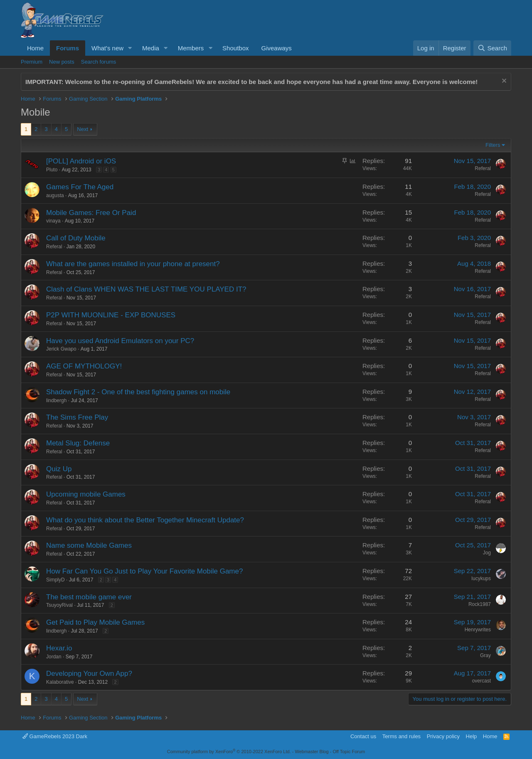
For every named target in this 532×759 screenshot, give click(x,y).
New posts (62, 62)
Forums (68, 48)
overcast (482, 681)
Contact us (363, 736)
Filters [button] (493, 145)
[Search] (492, 48)
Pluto (52, 170)
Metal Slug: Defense (78, 443)
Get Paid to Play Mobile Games (95, 622)
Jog (487, 553)
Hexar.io (59, 648)
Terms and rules (401, 736)
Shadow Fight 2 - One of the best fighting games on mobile (138, 392)
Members (191, 48)
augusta (55, 195)
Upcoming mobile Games (86, 494)
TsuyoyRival (59, 605)
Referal (483, 168)
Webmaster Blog (312, 752)
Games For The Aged (80, 187)
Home (35, 48)
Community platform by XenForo (229, 752)
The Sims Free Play (77, 417)
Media (151, 48)
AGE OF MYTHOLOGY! (84, 366)
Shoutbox (235, 48)
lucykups (481, 579)
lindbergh (56, 401)
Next (83, 129)
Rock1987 (480, 604)
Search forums (99, 62)
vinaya (53, 221)
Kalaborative (60, 682)
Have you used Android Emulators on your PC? (120, 341)
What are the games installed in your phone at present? (133, 264)
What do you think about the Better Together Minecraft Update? (145, 520)
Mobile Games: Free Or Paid (91, 213)
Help (472, 736)
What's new (107, 48)
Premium (32, 62)
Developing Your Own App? (89, 674)
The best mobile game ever (89, 597)
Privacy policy (443, 736)
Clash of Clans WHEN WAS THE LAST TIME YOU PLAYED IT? (146, 289)
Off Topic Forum (349, 752)
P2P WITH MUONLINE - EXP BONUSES (111, 315)
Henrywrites (478, 630)
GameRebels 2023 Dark (55, 736)
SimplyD (55, 580)
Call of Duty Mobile (76, 238)
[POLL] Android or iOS (81, 161)
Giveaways (276, 48)
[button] (130, 48)
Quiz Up (59, 469)
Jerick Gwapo (61, 349)
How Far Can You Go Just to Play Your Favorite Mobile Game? (144, 571)
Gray (485, 655)
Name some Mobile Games (89, 545)
